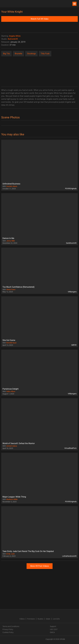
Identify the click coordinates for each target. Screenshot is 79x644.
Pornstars (31, 619)
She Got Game (9, 340)
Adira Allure (11, 391)
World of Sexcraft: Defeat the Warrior (19, 443)
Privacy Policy (8, 629)
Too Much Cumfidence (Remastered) (19, 287)
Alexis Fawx (11, 289)
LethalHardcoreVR (69, 556)
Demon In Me (8, 238)
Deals (48, 619)
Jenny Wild (10, 241)
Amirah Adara (12, 446)
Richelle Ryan (11, 343)
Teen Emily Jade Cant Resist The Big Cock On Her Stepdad (28, 551)
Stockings (31, 54)
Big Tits (6, 54)
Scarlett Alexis (12, 186)
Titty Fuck (45, 54)
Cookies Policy (8, 632)
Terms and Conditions (11, 626)
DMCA (52, 632)
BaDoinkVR (13, 39)
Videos (22, 619)
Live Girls (56, 619)
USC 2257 (54, 629)
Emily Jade (10, 554)
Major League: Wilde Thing (14, 497)
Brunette (18, 54)
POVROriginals (71, 189)
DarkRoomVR (71, 243)
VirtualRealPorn (70, 448)
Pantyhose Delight (10, 389)
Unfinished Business (11, 184)
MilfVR (74, 345)
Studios (40, 619)
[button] (74, 4)
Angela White (15, 36)
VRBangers (72, 292)
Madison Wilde (12, 499)
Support (53, 626)
